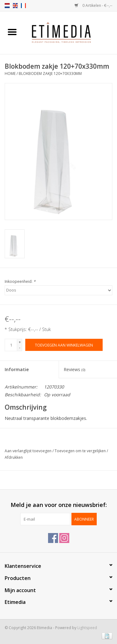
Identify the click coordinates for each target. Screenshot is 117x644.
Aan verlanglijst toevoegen (29, 451)
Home (10, 74)
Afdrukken (14, 457)
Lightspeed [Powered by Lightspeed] (87, 628)
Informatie (17, 369)
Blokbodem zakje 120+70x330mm (50, 74)
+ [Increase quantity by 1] (20, 342)
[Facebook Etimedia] (53, 538)
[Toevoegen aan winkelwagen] (64, 345)
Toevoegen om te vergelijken (81, 451)
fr (23, 6)
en (15, 6)
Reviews (74, 369)
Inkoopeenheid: (20, 281)
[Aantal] (11, 345)
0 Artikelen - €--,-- (93, 5)
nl (7, 6)
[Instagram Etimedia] (64, 538)
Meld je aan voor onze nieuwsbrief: (59, 505)
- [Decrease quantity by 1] (20, 348)
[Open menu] (12, 32)
